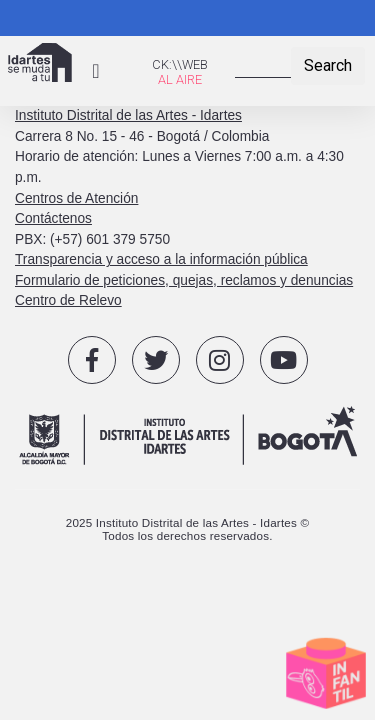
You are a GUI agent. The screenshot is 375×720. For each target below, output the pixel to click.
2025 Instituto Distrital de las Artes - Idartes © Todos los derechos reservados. (188, 529)
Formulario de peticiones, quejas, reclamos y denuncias (184, 280)
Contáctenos (53, 218)
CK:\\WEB (180, 64)
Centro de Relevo (68, 300)
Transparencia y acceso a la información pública (161, 259)
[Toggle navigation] (96, 71)
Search (328, 65)
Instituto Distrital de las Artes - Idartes (128, 115)
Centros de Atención (76, 198)
